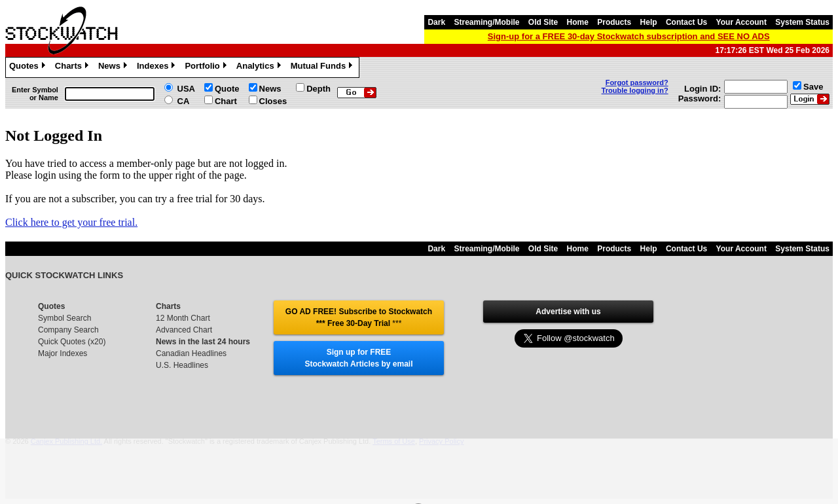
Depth (319, 89)
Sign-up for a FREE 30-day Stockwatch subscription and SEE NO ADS (629, 36)
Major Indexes (63, 353)
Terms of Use (394, 441)
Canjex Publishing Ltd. (66, 441)
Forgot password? (637, 82)
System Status (802, 22)
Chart (226, 101)
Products (614, 22)
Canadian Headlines (191, 353)
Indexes (157, 67)
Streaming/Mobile (486, 22)
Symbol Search (64, 318)
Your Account (741, 22)
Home (578, 22)
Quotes (29, 67)
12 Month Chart (183, 318)
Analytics (260, 67)
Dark (436, 22)
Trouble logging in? (635, 90)
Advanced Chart (184, 330)
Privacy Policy (441, 441)
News (114, 67)
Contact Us (686, 22)
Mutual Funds (323, 67)
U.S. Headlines (182, 365)
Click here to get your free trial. (71, 222)
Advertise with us (568, 312)
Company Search (68, 330)
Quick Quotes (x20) (72, 342)
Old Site (543, 22)
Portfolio (207, 67)
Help (649, 22)
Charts (73, 67)
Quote (227, 89)
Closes (273, 101)
